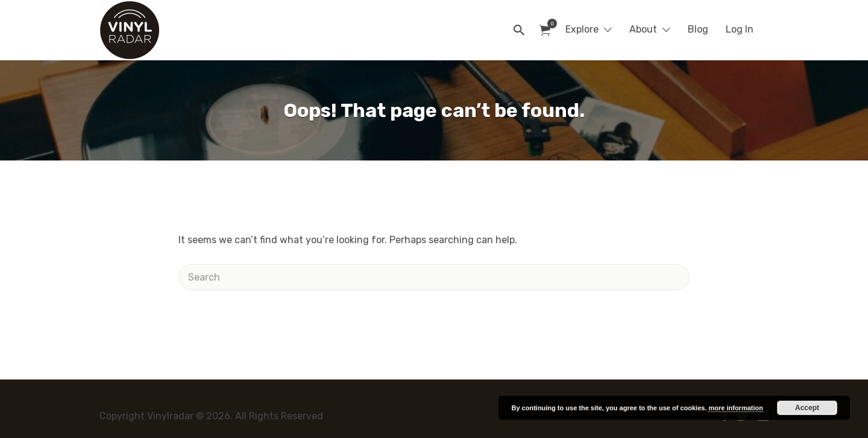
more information (735, 408)
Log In (740, 29)
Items (549, 24)
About (643, 29)
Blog (698, 29)
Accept (807, 408)
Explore (582, 29)
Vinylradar (204, 30)
